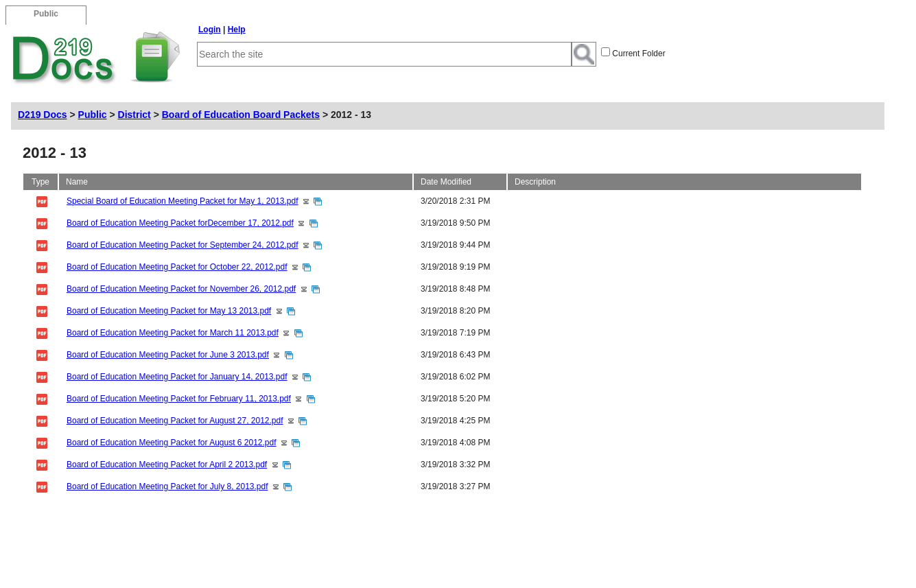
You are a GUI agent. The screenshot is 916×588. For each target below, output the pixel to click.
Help (237, 30)
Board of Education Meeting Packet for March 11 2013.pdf (173, 333)
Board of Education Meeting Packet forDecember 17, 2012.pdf (180, 223)
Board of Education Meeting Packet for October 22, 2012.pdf (177, 267)
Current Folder (638, 54)
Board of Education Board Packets (241, 115)
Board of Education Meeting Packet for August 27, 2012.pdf (175, 421)
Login (210, 30)
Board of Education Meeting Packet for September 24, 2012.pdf (183, 245)
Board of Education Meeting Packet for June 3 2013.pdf (168, 355)
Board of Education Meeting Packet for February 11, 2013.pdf (179, 399)
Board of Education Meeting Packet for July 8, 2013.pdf (167, 486)
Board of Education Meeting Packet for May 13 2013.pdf (169, 311)
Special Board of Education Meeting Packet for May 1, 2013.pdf (183, 201)
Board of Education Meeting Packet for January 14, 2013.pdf (177, 377)
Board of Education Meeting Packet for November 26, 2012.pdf (181, 289)
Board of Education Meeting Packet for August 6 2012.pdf (172, 443)
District (134, 115)
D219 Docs (43, 115)
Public (93, 115)
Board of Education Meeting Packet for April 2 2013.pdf (167, 464)
